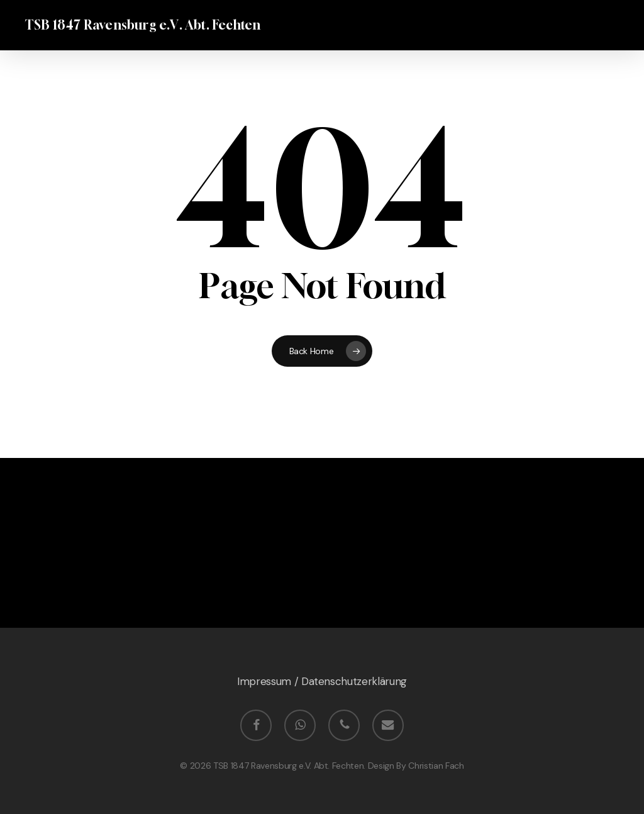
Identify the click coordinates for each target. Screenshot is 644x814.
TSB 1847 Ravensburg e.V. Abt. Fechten (143, 25)
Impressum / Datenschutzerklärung (322, 682)
